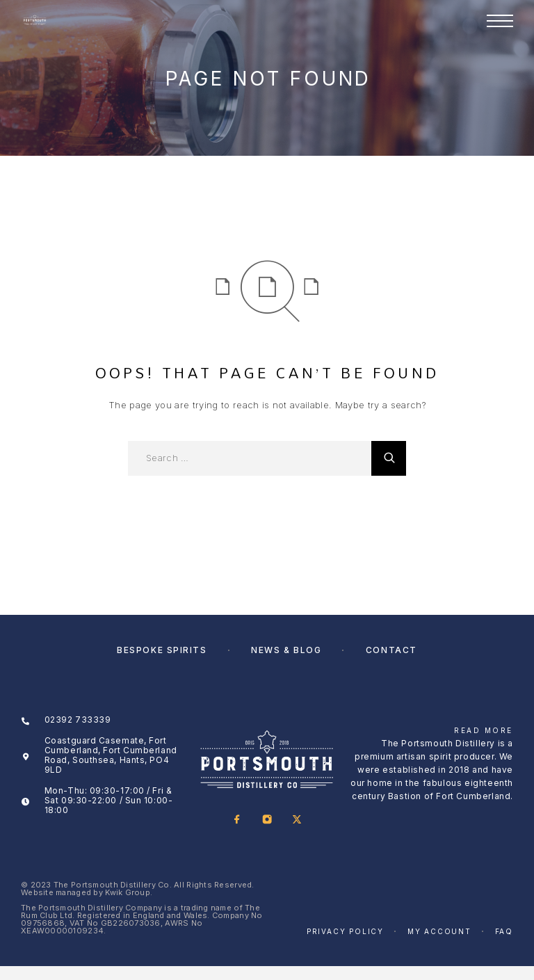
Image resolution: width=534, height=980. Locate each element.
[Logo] (35, 21)
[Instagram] (267, 820)
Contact (391, 650)
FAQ (504, 931)
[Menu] (500, 21)
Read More (484, 730)
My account (439, 931)
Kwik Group (128, 892)
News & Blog (286, 650)
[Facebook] (237, 820)
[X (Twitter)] (297, 820)
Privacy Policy (345, 931)
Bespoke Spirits (162, 650)
